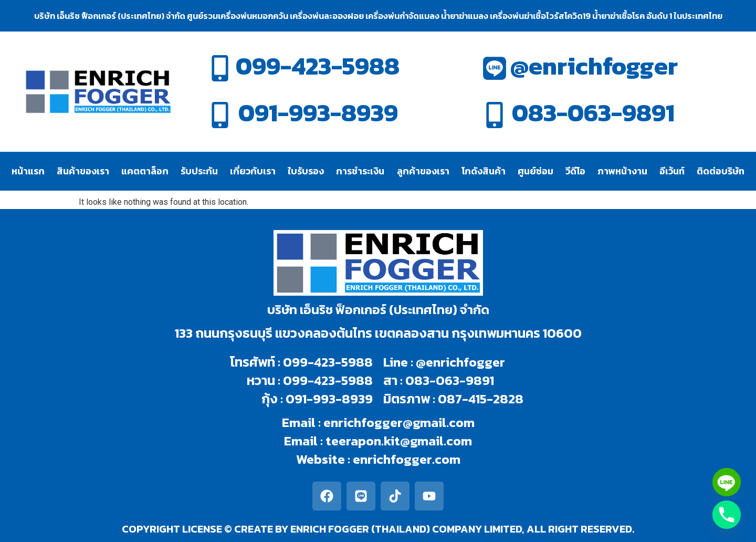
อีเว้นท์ (672, 171)
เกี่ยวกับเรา (253, 171)
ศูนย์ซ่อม (535, 171)
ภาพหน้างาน (622, 171)
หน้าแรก (28, 171)
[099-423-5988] (220, 68)
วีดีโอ (575, 171)
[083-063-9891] (495, 115)
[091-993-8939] (220, 115)
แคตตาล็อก (145, 171)
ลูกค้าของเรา (423, 171)
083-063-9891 (593, 113)
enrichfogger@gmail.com (399, 422)
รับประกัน (199, 171)
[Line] (727, 482)
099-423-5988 (318, 66)
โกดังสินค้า (484, 171)
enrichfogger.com (407, 459)
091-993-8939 (318, 113)
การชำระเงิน (360, 171)
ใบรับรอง (306, 171)
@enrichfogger (594, 66)
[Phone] (727, 515)
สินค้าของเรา (83, 171)
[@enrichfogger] (495, 68)
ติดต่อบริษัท (721, 171)
